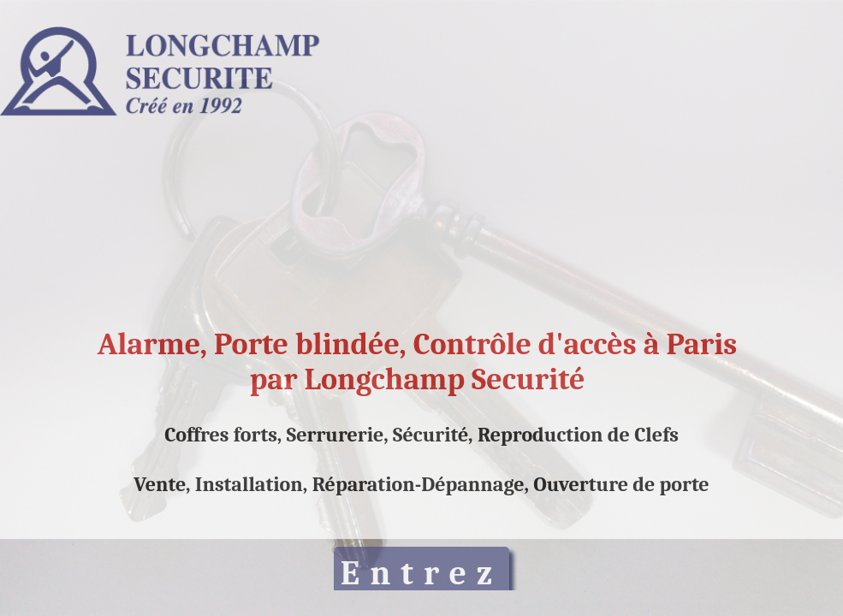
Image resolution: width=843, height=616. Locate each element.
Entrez (421, 573)
